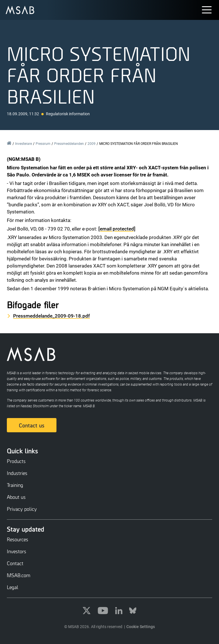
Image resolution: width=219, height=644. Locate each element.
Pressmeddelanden (69, 144)
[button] (208, 9)
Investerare (24, 144)
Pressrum (43, 144)
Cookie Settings (141, 627)
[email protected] (117, 229)
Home (9, 143)
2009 (92, 144)
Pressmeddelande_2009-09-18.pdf (51, 316)
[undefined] (20, 10)
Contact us (32, 425)
